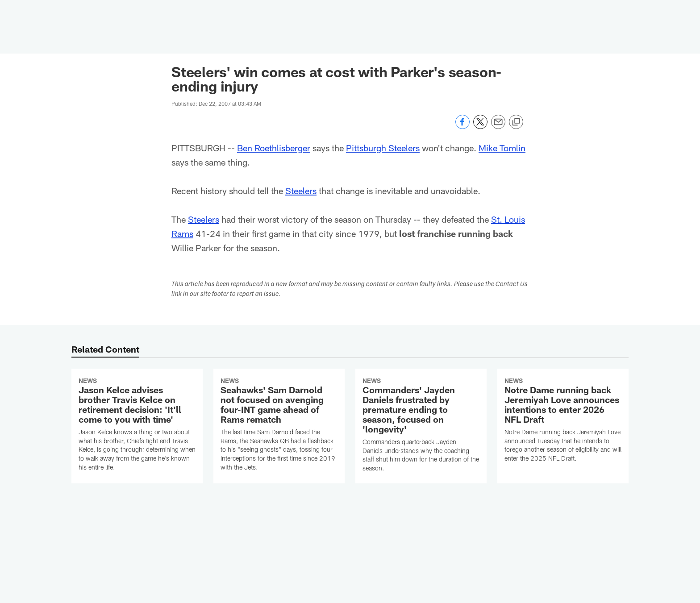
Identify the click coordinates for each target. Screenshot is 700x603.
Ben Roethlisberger (274, 148)
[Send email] (498, 127)
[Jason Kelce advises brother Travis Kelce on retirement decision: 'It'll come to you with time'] (137, 426)
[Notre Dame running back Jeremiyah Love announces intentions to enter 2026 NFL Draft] (563, 421)
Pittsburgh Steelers (383, 148)
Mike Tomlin (502, 148)
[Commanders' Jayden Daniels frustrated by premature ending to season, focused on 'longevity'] (421, 426)
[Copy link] (516, 122)
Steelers (301, 191)
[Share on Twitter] (480, 127)
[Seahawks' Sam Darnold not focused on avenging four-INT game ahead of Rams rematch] (279, 426)
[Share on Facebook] (462, 127)
